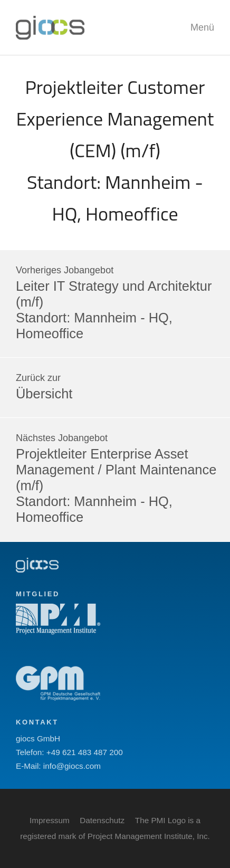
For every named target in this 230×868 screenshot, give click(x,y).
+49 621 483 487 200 (85, 752)
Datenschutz (102, 820)
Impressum (50, 820)
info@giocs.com (72, 766)
